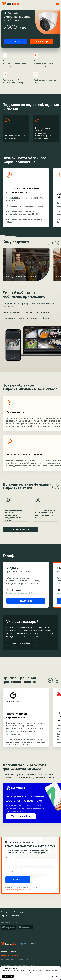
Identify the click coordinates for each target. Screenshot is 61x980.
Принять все (8, 976)
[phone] (31, 871)
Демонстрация (41, 42)
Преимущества (21, 912)
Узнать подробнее (21, 816)
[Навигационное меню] (58, 4)
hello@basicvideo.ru (9, 955)
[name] (31, 862)
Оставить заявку (18, 880)
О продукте (6, 912)
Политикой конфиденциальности (18, 890)
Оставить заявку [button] (20, 529)
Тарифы (16, 42)
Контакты (15, 916)
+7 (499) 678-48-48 (9, 952)
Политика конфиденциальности (15, 959)
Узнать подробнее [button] (21, 643)
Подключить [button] (26, 601)
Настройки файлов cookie (48, 976)
